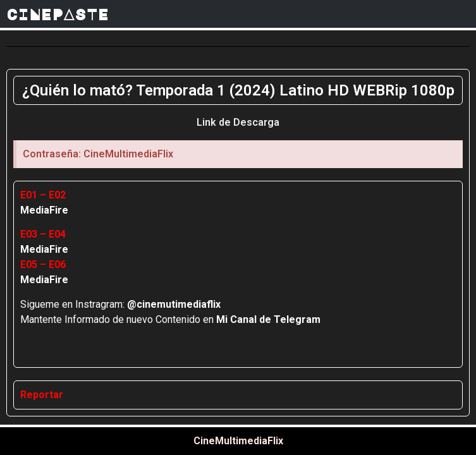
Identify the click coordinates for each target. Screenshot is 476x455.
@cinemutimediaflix (174, 304)
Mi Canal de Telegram (268, 319)
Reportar (42, 395)
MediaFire (44, 210)
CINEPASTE (58, 14)
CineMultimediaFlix (238, 441)
